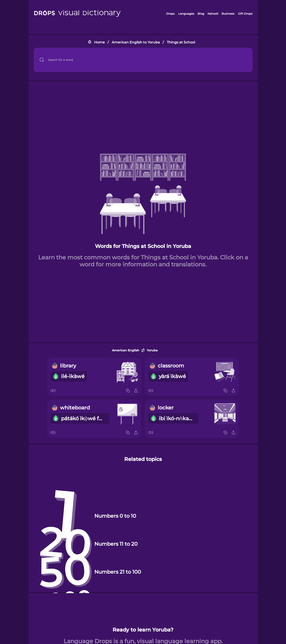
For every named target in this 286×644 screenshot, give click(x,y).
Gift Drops (245, 14)
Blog (201, 14)
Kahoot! (213, 14)
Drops (170, 14)
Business (228, 14)
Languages (186, 14)
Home (99, 42)
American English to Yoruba (136, 42)
